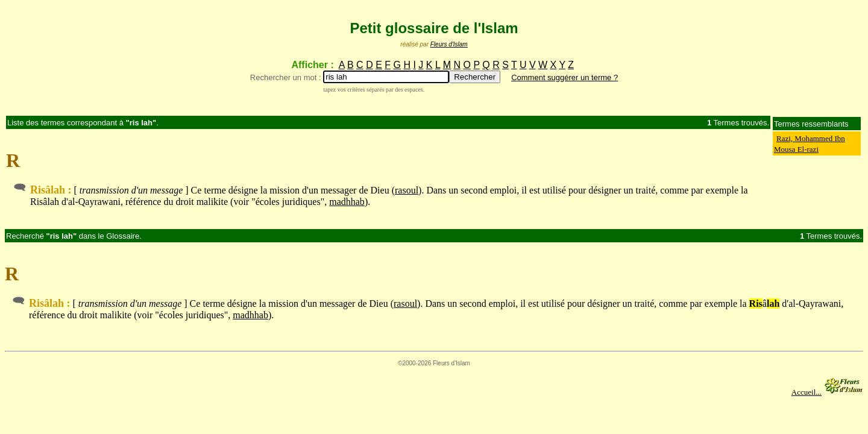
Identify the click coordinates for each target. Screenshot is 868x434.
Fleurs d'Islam (449, 44)
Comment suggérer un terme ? (565, 77)
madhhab (347, 202)
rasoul (407, 190)
